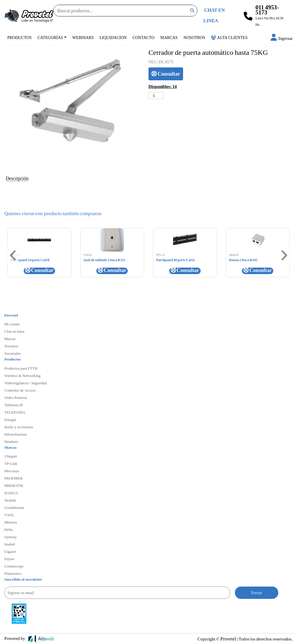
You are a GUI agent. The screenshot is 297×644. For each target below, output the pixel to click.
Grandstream (14, 507)
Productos (19, 37)
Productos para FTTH (21, 368)
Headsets (11, 441)
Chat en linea (14, 331)
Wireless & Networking (22, 375)
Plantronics (13, 573)
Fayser (10, 559)
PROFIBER (13, 478)
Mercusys (12, 471)
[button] (282, 38)
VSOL (9, 515)
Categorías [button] (50, 37)
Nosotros (194, 37)
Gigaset (10, 551)
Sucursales (13, 353)
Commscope (14, 566)
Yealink (10, 500)
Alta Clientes (229, 37)
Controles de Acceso (20, 390)
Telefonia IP (14, 405)
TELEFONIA (15, 412)
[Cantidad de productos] (156, 96)
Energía (10, 419)
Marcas (169, 37)
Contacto (143, 37)
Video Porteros (16, 397)
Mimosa (11, 522)
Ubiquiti (11, 456)
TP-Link (11, 463)
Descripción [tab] (17, 178)
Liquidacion (113, 37)
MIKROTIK (14, 485)
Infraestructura (16, 434)
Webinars (83, 37)
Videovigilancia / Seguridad (26, 383)
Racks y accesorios (19, 427)
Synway (11, 537)
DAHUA (11, 493)
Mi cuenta (12, 324)
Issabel (10, 544)
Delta (8, 529)
